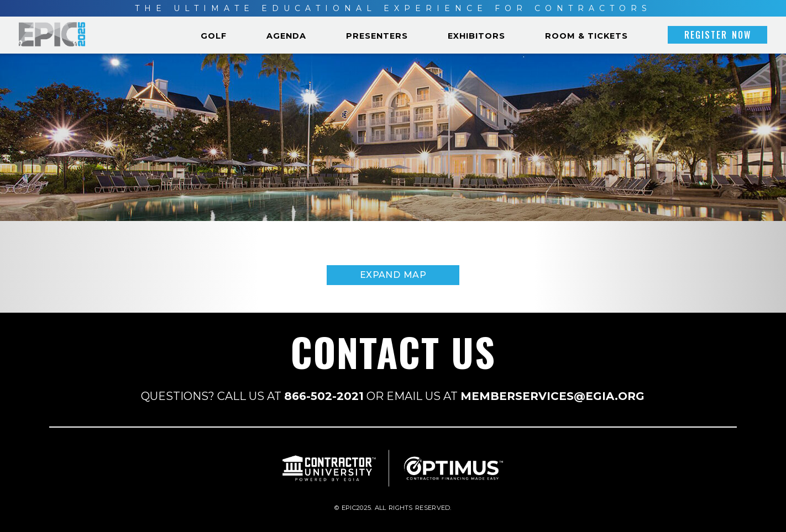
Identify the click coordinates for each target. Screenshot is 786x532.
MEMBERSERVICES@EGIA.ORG (552, 396)
